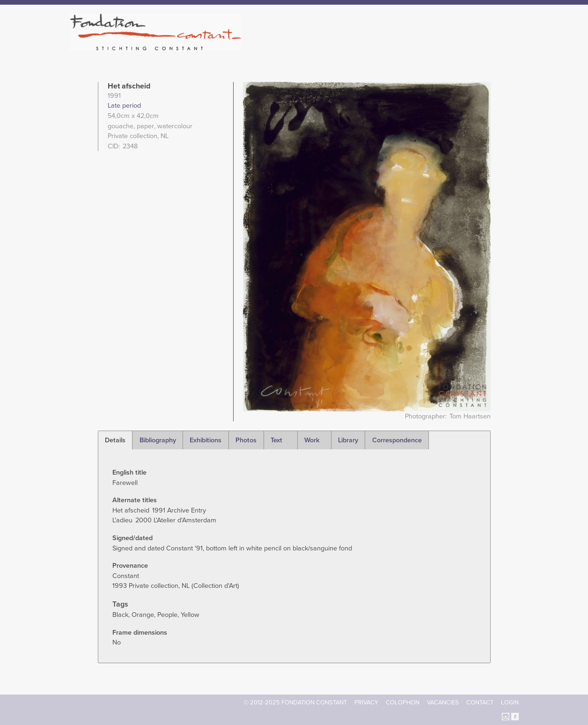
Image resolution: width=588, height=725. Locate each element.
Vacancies (443, 703)
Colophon (403, 703)
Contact (480, 703)
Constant (375, 47)
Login (510, 703)
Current (487, 47)
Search (514, 46)
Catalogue (415, 47)
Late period (124, 106)
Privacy (366, 703)
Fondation (335, 47)
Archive (453, 47)
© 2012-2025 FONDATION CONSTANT (295, 703)
